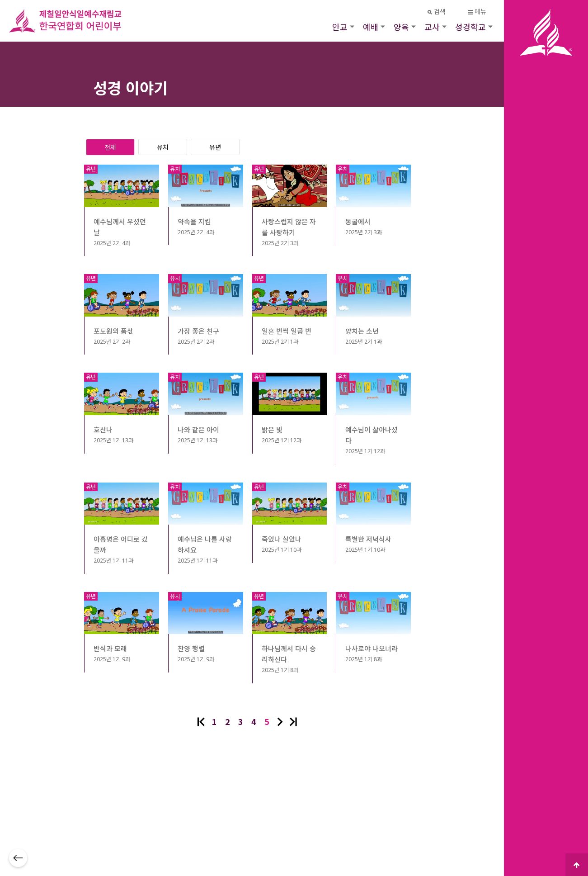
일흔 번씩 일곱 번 (287, 331)
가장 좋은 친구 (198, 331)
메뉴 (477, 12)
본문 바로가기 (0, 0)
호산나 (103, 430)
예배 (371, 27)
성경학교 (470, 27)
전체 (110, 147)
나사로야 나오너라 (372, 649)
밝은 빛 (272, 430)
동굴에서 (358, 222)
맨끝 (293, 722)
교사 (432, 27)
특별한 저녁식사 (368, 539)
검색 (437, 12)
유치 (163, 147)
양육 (401, 27)
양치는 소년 (362, 331)
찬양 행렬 (191, 649)
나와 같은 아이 (198, 430)
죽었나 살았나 (282, 539)
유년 (215, 147)
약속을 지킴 (194, 222)
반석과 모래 (110, 649)
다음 (280, 722)
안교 (340, 27)
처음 (201, 722)
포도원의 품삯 (113, 331)
